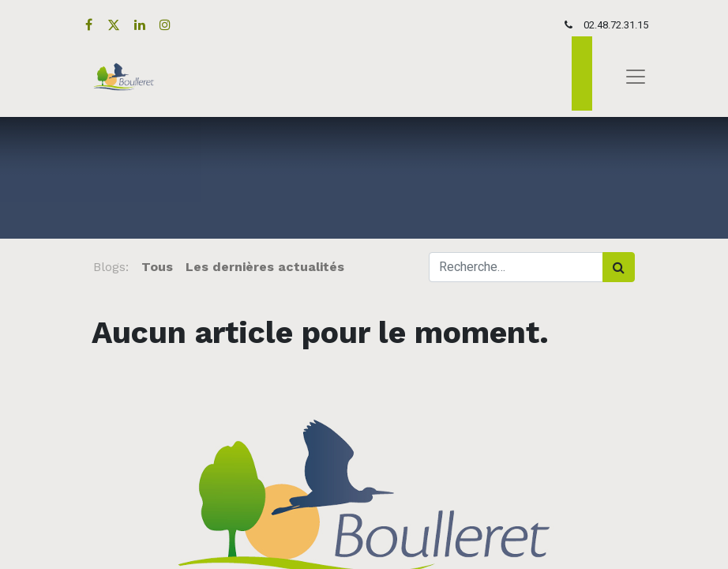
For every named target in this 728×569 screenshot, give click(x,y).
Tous (157, 267)
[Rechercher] (619, 267)
